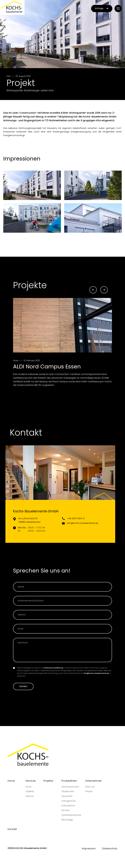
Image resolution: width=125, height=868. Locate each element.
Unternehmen (94, 781)
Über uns (90, 787)
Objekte (30, 791)
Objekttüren (68, 791)
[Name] (62, 587)
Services (31, 781)
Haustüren (67, 796)
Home (11, 781)
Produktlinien (69, 781)
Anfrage (102, 8)
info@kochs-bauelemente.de (96, 673)
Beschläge (67, 820)
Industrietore (68, 806)
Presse (89, 791)
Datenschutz (110, 848)
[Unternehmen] (62, 601)
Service (30, 796)
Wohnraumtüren (70, 787)
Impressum (89, 848)
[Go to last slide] (93, 290)
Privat (28, 787)
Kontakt (12, 829)
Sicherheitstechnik (71, 815)
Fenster (65, 810)
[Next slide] (104, 290)
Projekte (48, 781)
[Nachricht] (62, 650)
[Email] (62, 629)
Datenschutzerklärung (54, 668)
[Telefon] (62, 615)
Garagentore (69, 801)
